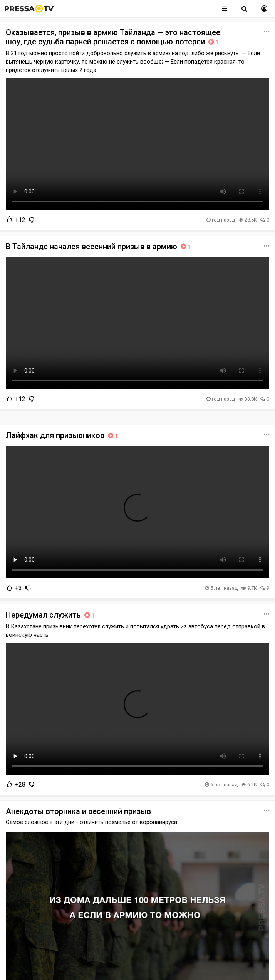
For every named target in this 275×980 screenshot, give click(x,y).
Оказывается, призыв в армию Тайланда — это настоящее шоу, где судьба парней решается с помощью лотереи (113, 37)
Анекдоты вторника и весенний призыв (78, 811)
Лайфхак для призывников (63, 435)
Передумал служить (51, 615)
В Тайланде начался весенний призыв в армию (99, 247)
